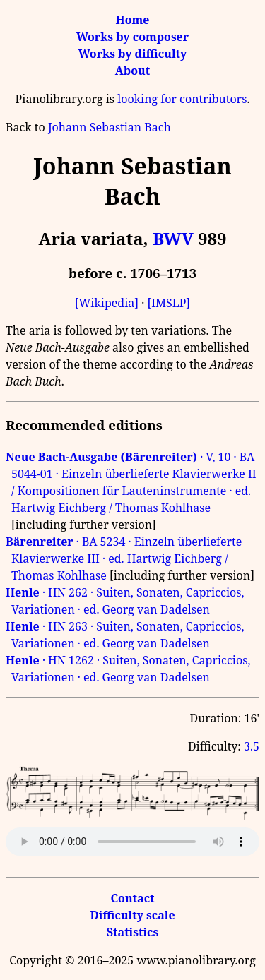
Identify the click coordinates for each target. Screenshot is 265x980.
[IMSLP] (169, 303)
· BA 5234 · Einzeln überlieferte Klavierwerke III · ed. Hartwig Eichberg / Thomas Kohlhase (124, 558)
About (132, 71)
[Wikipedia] (107, 303)
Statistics (132, 932)
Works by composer (132, 37)
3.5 (252, 746)
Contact (132, 898)
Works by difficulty (133, 54)
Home (133, 20)
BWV (173, 238)
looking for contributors (182, 99)
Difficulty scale (132, 915)
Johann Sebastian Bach (110, 127)
